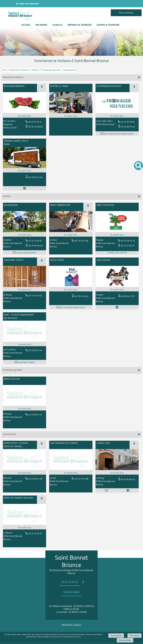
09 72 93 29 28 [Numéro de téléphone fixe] (82, 241)
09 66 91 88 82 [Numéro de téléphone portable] (36, 127)
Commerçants (69, 70)
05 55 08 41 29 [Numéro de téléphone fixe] (35, 479)
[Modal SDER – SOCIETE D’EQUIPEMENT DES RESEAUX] (25, 341)
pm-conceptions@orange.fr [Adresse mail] (72, 307)
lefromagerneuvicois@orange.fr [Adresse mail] (119, 134)
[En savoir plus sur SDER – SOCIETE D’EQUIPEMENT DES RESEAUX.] (25, 345)
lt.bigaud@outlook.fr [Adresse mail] (26, 253)
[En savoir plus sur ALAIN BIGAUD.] (25, 235)
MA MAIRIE (41, 25)
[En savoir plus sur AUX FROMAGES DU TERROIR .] (71, 473)
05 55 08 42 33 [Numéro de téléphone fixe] (128, 241)
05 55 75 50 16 (70, 582)
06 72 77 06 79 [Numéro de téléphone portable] (128, 246)
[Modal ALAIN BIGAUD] (25, 231)
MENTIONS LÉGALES (71, 625)
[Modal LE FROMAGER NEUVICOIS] (117, 112)
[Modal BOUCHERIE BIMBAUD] (25, 112)
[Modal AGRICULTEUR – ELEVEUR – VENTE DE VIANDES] (25, 469)
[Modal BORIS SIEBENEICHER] (71, 231)
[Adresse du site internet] (117, 253)
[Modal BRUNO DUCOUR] (25, 405)
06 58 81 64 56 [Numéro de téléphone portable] (36, 177)
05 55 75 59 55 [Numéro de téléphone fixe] (35, 534)
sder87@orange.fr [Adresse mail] (26, 362)
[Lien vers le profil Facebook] (25, 188)
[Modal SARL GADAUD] (117, 286)
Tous (5, 70)
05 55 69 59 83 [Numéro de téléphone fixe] (128, 122)
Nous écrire (71, 592)
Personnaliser (125, 640)
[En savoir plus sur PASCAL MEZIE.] (71, 290)
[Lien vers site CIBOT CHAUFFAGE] (117, 231)
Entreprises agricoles (51, 70)
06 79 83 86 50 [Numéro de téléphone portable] (128, 480)
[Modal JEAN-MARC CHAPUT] (25, 286)
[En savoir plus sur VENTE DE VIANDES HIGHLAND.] (25, 528)
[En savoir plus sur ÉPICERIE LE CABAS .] (71, 116)
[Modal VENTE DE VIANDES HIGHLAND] (25, 524)
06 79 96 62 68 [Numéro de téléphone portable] (36, 246)
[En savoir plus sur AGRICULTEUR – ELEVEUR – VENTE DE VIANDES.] (25, 473)
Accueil (26, 25)
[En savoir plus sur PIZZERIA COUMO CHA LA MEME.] (25, 171)
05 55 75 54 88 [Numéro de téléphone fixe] (82, 479)
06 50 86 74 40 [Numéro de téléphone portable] (128, 127)
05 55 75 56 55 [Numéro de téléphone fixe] (35, 296)
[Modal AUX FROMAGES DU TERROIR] (71, 469)
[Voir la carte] (42, 88)
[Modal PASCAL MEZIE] (71, 286)
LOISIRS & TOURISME (108, 25)
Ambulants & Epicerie (19, 70)
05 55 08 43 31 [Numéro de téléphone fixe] (35, 350)
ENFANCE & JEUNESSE (80, 25)
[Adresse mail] (106, 490)
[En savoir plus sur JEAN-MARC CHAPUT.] (25, 290)
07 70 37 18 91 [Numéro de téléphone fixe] (35, 241)
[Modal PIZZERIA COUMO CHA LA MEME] (25, 167)
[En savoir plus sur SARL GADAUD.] (117, 290)
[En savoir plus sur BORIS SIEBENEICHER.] (71, 235)
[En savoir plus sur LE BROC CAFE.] (117, 473)
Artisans (35, 70)
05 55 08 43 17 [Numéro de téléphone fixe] (35, 415)
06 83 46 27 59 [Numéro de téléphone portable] (128, 296)
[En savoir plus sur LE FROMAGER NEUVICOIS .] (117, 116)
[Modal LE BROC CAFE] (117, 469)
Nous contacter (126, 13)
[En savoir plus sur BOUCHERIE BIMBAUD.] (25, 116)
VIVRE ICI (57, 25)
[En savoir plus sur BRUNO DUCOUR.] (25, 409)
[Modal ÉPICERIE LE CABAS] (71, 112)
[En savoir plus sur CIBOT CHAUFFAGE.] (117, 235)
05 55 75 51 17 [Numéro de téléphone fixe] (35, 122)
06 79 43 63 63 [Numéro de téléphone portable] (82, 296)
